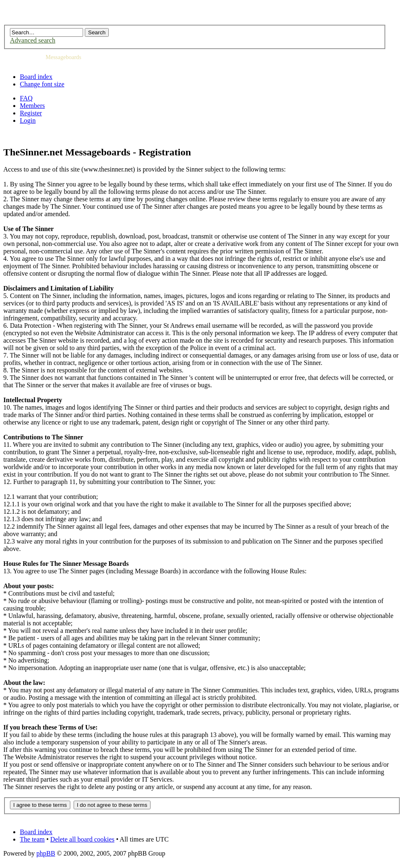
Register (31, 113)
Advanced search (33, 40)
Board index (36, 77)
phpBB (46, 853)
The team (32, 839)
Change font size (42, 84)
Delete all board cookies (82, 839)
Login (28, 120)
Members (32, 106)
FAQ (26, 98)
